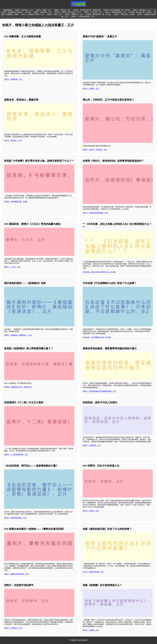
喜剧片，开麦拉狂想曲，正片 (116, 12)
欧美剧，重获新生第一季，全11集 (98, 14)
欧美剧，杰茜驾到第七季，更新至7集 (18, 387)
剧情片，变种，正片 (55, 14)
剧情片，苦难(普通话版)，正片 (15, 518)
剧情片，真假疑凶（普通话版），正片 (18, 335)
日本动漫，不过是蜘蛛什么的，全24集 (97, 337)
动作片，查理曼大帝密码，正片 (33, 14)
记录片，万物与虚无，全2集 (124, 14)
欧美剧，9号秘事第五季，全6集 (16, 202)
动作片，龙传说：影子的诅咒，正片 (68, 12)
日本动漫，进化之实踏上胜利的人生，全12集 (99, 272)
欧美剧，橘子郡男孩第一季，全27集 (117, 10)
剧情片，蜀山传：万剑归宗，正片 (95, 150)
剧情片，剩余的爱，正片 (43, 12)
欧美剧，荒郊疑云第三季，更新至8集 (87, 10)
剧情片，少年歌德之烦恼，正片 (83, 17)
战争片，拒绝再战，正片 (92, 445)
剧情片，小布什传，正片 (93, 12)
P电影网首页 (8, 10)
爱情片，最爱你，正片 (91, 89)
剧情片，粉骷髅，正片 (91, 630)
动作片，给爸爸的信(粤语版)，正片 (96, 213)
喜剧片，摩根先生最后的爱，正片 (16, 574)
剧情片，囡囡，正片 (44, 10)
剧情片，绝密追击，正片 (142, 10)
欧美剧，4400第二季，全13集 (140, 12)
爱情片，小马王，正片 (12, 267)
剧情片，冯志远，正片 (62, 10)
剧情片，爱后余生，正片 (24, 10)
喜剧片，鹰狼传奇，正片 (74, 14)
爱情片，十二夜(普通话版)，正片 (16, 455)
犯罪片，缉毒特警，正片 (13, 79)
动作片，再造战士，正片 (13, 140)
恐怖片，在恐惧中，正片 (13, 628)
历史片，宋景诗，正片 (91, 511)
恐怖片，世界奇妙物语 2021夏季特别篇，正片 (99, 391)
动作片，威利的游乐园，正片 (93, 572)
